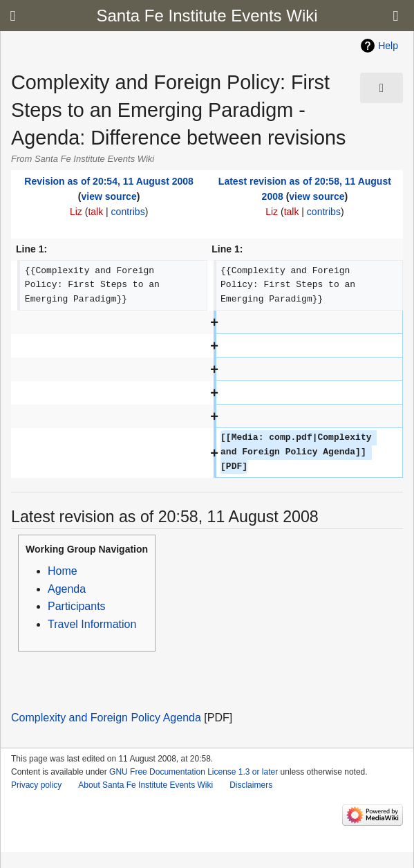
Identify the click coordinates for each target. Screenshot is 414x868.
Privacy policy (36, 785)
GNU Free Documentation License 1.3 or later (194, 772)
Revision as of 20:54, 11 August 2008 (109, 181)
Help (388, 46)
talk (95, 212)
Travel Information (92, 624)
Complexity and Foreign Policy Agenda (106, 718)
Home (63, 571)
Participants (77, 606)
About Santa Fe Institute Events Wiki (145, 785)
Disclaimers (251, 785)
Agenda (67, 589)
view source (109, 196)
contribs (128, 212)
